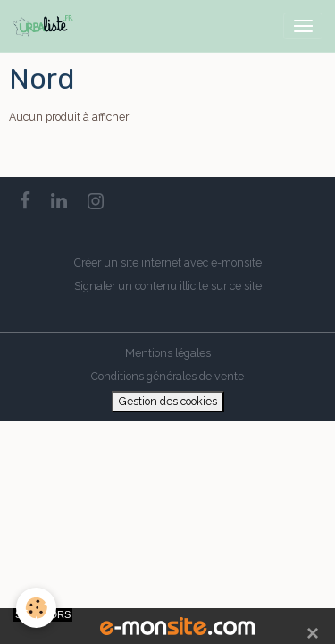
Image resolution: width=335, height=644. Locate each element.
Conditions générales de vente (167, 376)
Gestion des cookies (168, 401)
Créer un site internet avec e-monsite (168, 263)
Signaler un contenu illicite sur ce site (168, 286)
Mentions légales (168, 353)
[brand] (46, 26)
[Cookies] (36, 608)
